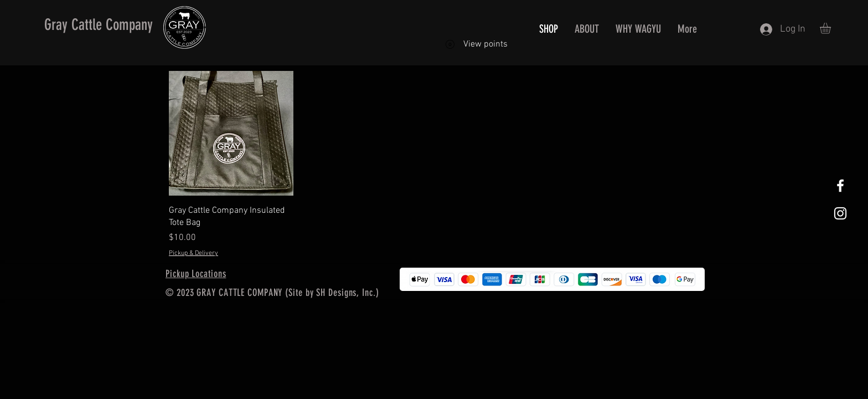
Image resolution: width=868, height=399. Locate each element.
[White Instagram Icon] (840, 213)
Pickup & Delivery (193, 253)
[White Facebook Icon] (840, 186)
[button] (832, 28)
